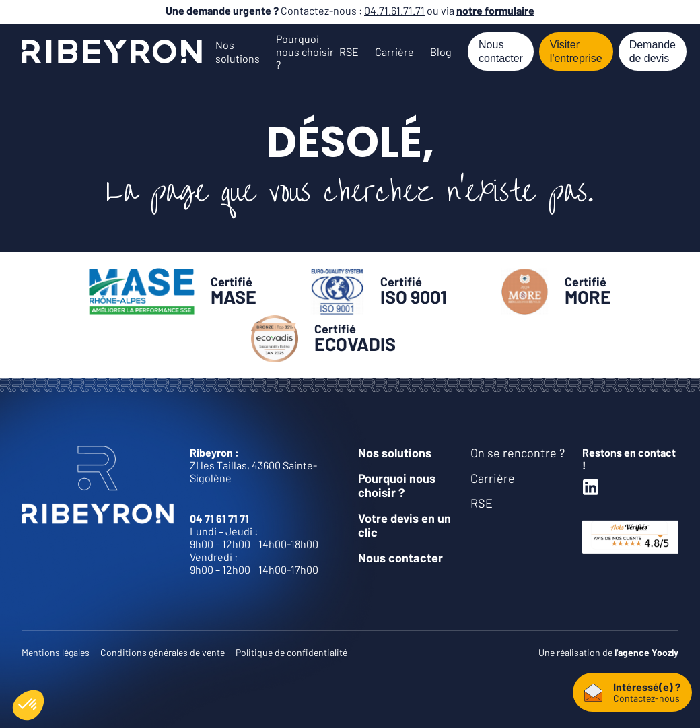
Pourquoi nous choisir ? (305, 52)
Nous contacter (501, 51)
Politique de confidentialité (291, 652)
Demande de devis (653, 51)
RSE (349, 52)
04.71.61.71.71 (394, 10)
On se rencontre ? (518, 453)
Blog (441, 52)
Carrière (394, 52)
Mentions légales (56, 652)
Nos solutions (238, 51)
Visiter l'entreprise (576, 51)
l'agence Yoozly (646, 652)
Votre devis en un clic (405, 525)
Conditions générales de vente (163, 652)
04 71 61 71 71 (219, 518)
